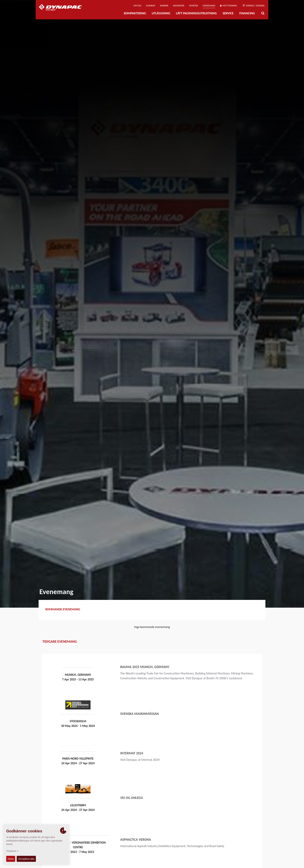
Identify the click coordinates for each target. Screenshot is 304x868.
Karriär (164, 6)
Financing (247, 13)
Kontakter (179, 6)
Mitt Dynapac (229, 6)
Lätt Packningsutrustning (196, 13)
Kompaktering (135, 13)
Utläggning (161, 13)
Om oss (137, 6)
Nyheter (194, 6)
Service (228, 13)
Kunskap (151, 6)
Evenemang (209, 6)
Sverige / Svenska (254, 6)
